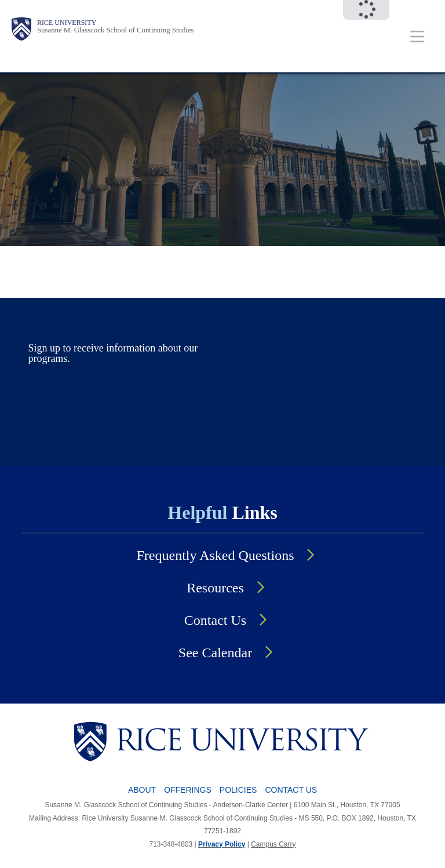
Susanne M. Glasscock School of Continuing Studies (116, 30)
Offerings (188, 790)
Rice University (67, 23)
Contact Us (215, 620)
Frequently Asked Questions (216, 555)
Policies (238, 790)
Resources (215, 588)
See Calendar (215, 653)
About (142, 790)
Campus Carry (273, 844)
